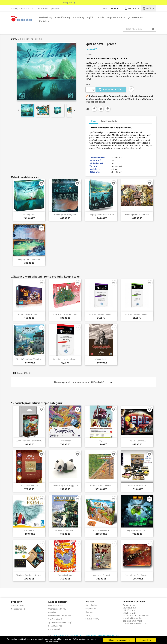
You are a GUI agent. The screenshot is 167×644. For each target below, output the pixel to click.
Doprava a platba (116, 17)
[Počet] (89, 89)
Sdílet (94, 109)
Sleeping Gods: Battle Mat (29, 259)
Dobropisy (90, 612)
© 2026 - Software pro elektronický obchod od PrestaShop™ (92, 635)
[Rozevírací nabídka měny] (114, 9)
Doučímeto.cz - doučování (59, 616)
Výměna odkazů (55, 619)
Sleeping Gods (29, 215)
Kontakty (44, 21)
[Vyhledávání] (140, 29)
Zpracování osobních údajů (60, 622)
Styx (101, 441)
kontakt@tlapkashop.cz (134, 623)
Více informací (52, 641)
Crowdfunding (62, 17)
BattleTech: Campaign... (65, 530)
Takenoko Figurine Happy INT (65, 486)
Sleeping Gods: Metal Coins (137, 215)
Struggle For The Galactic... (137, 575)
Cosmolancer (65, 441)
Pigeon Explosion (65, 575)
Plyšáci (91, 17)
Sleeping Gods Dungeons (65, 215)
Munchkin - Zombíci (101, 575)
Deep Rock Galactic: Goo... (137, 530)
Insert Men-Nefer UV (137, 486)
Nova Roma (29, 530)
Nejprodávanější (18, 609)
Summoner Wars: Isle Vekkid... (29, 441)
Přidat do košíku (111, 89)
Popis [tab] (94, 121)
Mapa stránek (54, 629)
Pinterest (108, 109)
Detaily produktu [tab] (109, 121)
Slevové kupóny (92, 619)
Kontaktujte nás (55, 626)
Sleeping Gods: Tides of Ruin (101, 215)
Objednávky (91, 609)
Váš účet (90, 602)
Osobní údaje (91, 605)
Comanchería (101, 359)
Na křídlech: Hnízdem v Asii (65, 314)
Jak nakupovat (136, 17)
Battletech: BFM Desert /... (101, 486)
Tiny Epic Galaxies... (137, 441)
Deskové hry (46, 17)
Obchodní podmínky (57, 609)
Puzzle (101, 17)
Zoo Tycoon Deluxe (101, 530)
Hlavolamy (79, 17)
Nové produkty (17, 605)
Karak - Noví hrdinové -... (29, 314)
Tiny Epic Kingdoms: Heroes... (29, 575)
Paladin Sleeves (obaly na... (101, 314)
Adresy (88, 615)
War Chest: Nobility (29, 486)
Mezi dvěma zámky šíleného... (29, 359)
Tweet (101, 109)
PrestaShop (59, 635)
